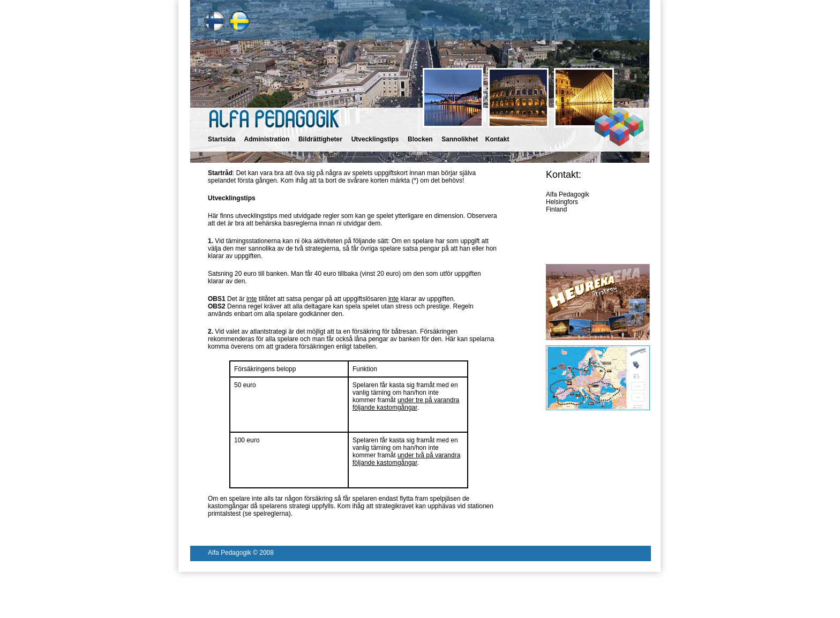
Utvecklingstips (375, 139)
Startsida (222, 139)
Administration (267, 139)
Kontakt (497, 139)
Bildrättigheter (320, 139)
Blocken (420, 139)
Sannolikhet (460, 139)
